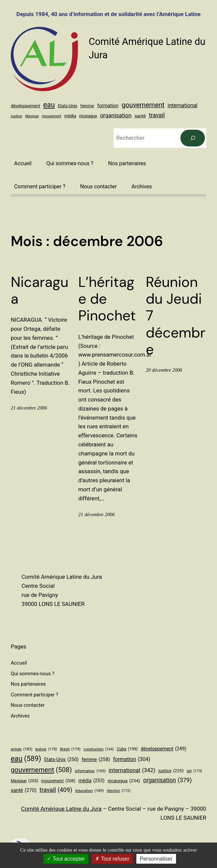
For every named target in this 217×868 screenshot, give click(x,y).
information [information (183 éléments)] (90, 771)
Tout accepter (66, 859)
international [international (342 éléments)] (183, 105)
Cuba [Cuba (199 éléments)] (127, 749)
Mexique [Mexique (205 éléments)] (32, 116)
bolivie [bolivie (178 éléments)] (46, 749)
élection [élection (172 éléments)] (119, 791)
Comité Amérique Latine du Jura (61, 809)
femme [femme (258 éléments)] (87, 106)
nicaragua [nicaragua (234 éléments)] (88, 116)
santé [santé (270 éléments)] (140, 116)
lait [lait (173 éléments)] (194, 771)
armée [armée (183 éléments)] (21, 749)
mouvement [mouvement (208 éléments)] (52, 116)
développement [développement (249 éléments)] (25, 106)
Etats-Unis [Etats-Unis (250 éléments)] (68, 106)
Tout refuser (112, 859)
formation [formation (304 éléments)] (108, 106)
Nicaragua (40, 291)
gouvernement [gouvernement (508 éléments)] (143, 105)
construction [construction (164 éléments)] (99, 749)
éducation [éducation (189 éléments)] (90, 791)
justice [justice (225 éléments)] (16, 116)
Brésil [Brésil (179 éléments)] (70, 749)
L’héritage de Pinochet (107, 299)
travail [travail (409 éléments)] (157, 115)
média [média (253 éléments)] (70, 116)
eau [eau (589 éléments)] (49, 105)
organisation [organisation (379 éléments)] (116, 115)
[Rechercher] (193, 138)
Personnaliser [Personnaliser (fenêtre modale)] (156, 859)
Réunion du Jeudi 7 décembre (176, 316)
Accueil (23, 163)
